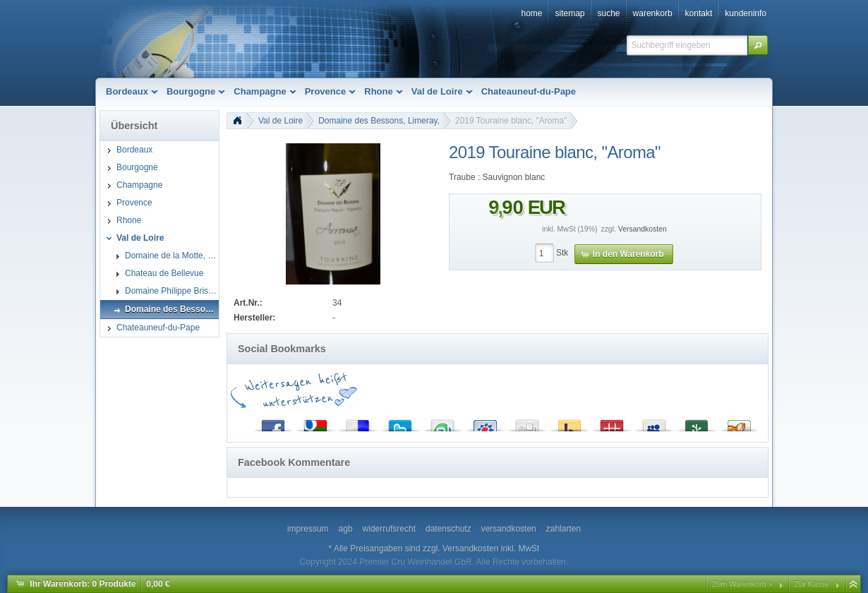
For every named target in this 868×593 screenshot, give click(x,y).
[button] (758, 45)
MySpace (654, 423)
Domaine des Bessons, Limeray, (379, 121)
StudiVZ (485, 423)
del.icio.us (358, 423)
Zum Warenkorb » (742, 584)
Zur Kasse (812, 584)
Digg (527, 423)
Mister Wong (612, 423)
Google (315, 423)
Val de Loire (281, 121)
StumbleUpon (442, 423)
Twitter (400, 423)
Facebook (273, 423)
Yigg (739, 423)
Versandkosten (643, 229)
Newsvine (697, 423)
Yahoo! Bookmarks (569, 423)
